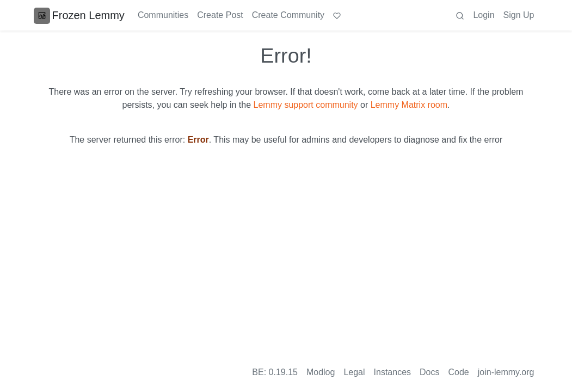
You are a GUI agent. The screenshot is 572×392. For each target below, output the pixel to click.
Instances (392, 372)
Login (484, 15)
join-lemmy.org (506, 372)
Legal (354, 372)
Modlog (321, 372)
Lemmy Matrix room (409, 105)
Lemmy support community (306, 105)
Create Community (288, 15)
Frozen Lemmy (79, 15)
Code (459, 372)
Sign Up (519, 15)
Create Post (220, 15)
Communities (163, 15)
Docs (429, 372)
